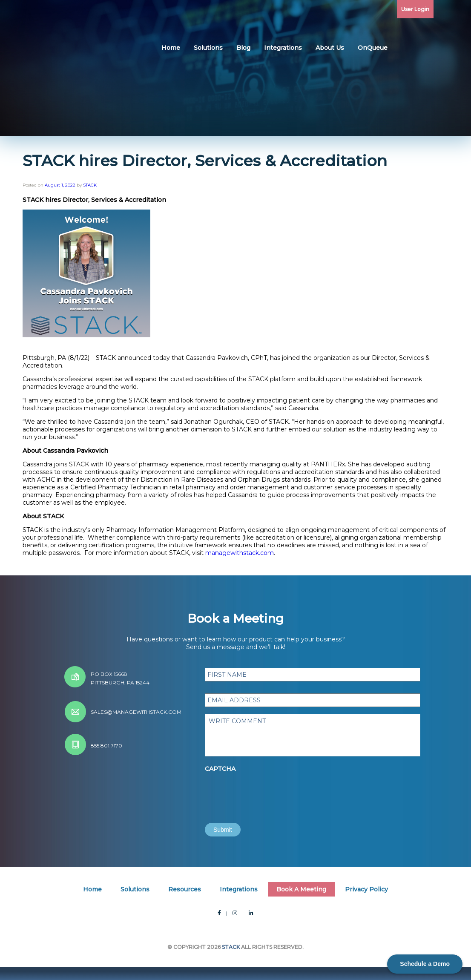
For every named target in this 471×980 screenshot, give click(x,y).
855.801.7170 (106, 746)
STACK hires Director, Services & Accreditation (205, 161)
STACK (90, 185)
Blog (243, 48)
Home (171, 48)
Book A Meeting (301, 889)
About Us (330, 48)
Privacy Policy (366, 889)
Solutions (208, 48)
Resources (185, 889)
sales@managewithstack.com (136, 712)
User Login (415, 9)
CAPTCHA (220, 769)
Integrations (283, 48)
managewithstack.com (240, 553)
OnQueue (373, 48)
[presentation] (270, 793)
